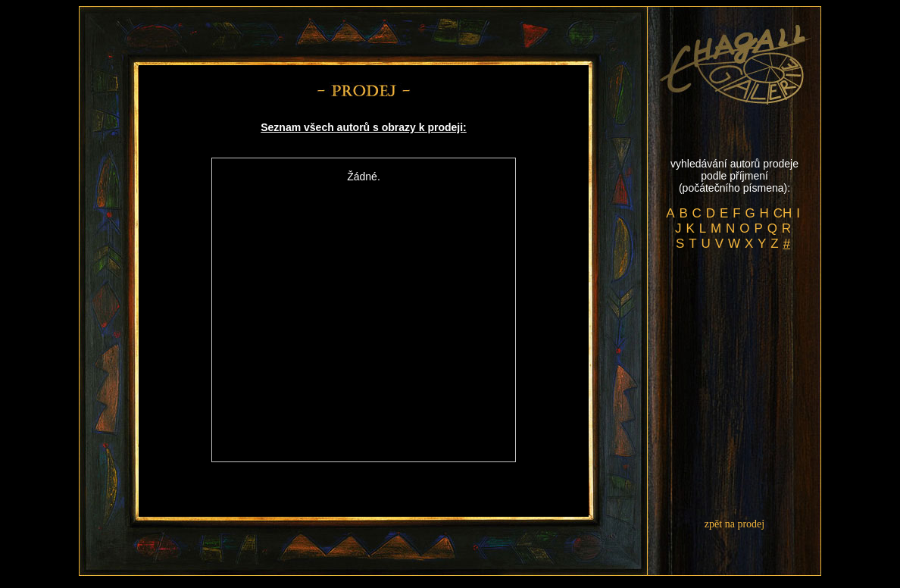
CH (783, 213)
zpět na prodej (734, 524)
